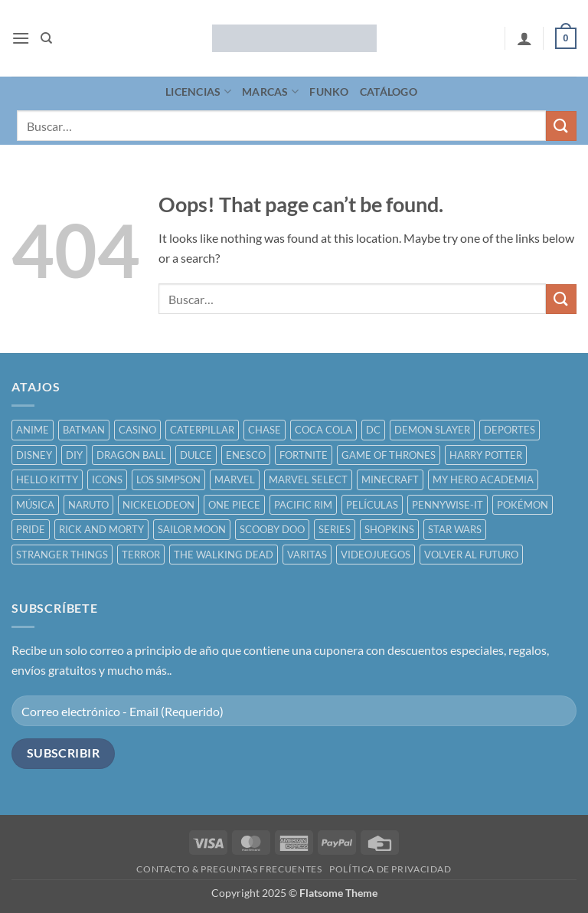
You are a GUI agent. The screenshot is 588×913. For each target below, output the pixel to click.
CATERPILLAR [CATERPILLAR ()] (202, 430)
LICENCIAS (198, 92)
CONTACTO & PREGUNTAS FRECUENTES (229, 869)
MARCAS (270, 92)
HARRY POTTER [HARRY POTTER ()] (486, 455)
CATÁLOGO (389, 92)
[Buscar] (46, 38)
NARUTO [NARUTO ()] (88, 505)
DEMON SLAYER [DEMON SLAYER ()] (432, 430)
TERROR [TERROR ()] (141, 555)
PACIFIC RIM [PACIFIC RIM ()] (303, 505)
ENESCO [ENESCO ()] (246, 455)
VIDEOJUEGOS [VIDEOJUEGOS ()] (376, 555)
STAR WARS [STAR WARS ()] (455, 529)
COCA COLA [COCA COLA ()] (323, 430)
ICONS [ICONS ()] (107, 479)
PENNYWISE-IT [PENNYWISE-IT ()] (448, 505)
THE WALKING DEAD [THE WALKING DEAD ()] (224, 555)
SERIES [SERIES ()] (335, 529)
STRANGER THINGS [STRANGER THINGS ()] (62, 555)
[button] (21, 38)
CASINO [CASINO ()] (137, 430)
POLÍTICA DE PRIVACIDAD (390, 869)
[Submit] (561, 126)
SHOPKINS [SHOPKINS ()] (389, 529)
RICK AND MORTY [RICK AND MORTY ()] (101, 529)
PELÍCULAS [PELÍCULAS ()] (372, 505)
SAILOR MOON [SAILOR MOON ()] (192, 529)
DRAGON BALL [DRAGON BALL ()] (131, 455)
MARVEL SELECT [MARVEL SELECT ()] (308, 479)
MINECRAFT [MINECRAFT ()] (390, 479)
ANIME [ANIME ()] (33, 430)
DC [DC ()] (373, 430)
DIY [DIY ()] (74, 455)
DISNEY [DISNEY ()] (34, 455)
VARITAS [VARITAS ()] (307, 555)
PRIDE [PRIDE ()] (31, 529)
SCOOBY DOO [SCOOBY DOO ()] (272, 529)
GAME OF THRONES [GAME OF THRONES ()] (389, 455)
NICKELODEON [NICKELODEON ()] (158, 505)
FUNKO (329, 92)
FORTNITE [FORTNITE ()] (304, 455)
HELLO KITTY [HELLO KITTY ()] (47, 479)
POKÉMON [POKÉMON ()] (523, 505)
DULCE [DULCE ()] (196, 455)
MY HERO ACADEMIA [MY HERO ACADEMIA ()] (483, 479)
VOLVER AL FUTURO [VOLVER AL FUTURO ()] (471, 555)
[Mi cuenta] (524, 38)
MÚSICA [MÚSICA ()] (35, 505)
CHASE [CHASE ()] (265, 430)
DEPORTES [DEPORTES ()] (510, 430)
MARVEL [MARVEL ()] (235, 479)
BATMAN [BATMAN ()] (84, 430)
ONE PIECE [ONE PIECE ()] (234, 505)
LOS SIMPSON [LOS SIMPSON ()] (168, 479)
